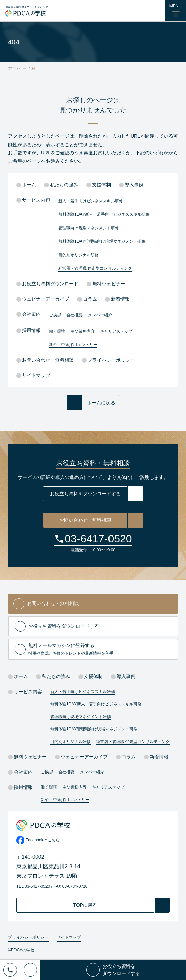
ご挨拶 (55, 315)
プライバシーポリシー (108, 360)
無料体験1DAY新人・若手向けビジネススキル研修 (104, 214)
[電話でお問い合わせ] (10, 970)
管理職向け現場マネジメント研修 (89, 228)
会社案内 (28, 314)
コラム (87, 299)
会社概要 (74, 315)
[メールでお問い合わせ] (30, 970)
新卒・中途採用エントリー (73, 345)
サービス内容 (33, 200)
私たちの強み (61, 185)
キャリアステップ (116, 331)
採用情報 (28, 330)
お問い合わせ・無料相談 (45, 360)
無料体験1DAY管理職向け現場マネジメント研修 (102, 241)
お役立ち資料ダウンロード (47, 284)
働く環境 (57, 331)
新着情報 (117, 299)
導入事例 (131, 185)
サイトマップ (33, 375)
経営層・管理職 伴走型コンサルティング (95, 268)
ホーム (14, 68)
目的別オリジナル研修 (79, 255)
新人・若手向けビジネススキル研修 (91, 201)
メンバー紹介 (100, 315)
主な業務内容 (83, 331)
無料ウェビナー (106, 284)
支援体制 (99, 185)
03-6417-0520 (98, 539)
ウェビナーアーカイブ (43, 299)
